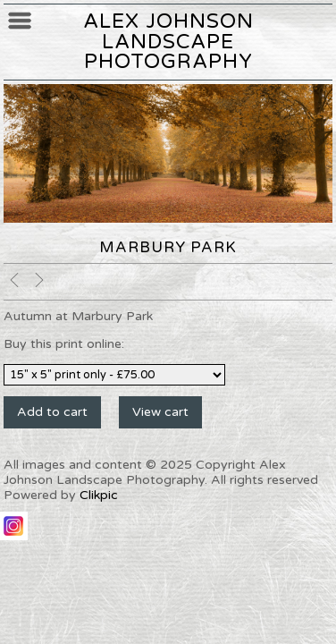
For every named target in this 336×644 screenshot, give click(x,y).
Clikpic (99, 495)
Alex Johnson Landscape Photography (168, 41)
